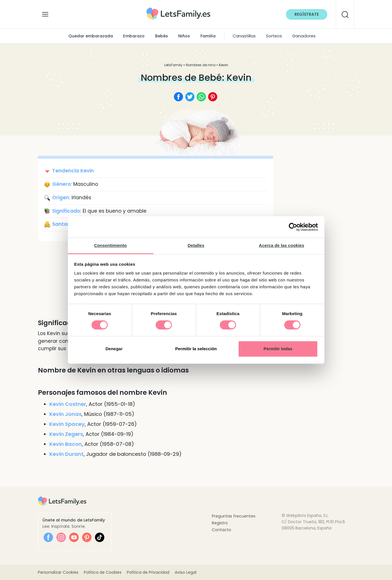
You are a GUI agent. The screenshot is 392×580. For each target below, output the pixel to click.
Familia (208, 36)
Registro (220, 523)
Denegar (114, 349)
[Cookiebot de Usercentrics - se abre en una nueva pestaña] (293, 227)
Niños (184, 36)
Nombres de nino (201, 65)
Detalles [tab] (196, 245)
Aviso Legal (186, 572)
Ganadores (304, 36)
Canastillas (244, 36)
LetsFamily (173, 65)
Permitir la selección (196, 349)
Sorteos (274, 36)
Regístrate (307, 14)
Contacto (222, 530)
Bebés (162, 36)
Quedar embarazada (91, 36)
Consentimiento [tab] (110, 245)
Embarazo (134, 36)
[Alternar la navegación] (45, 13)
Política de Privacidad (148, 572)
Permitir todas (278, 349)
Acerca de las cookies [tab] (282, 245)
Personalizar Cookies (58, 572)
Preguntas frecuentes (234, 516)
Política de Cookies (103, 572)
